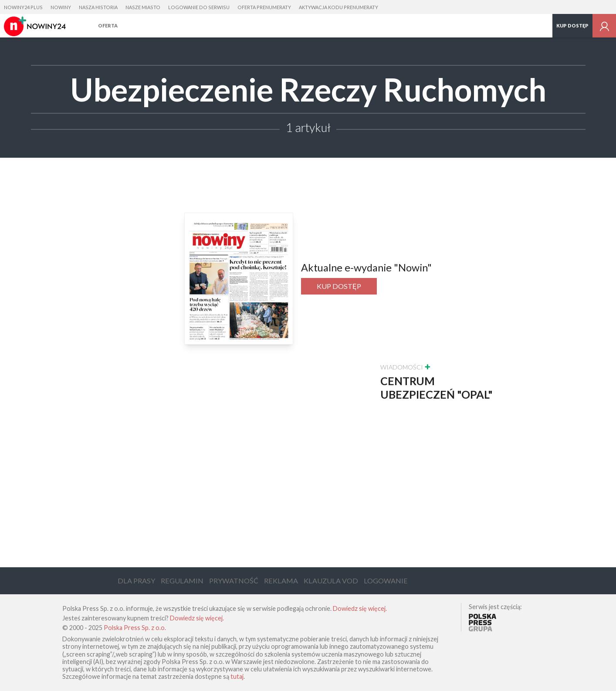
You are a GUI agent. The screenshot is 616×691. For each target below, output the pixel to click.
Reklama (281, 581)
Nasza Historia (98, 7)
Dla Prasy (136, 581)
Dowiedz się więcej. (360, 608)
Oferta (108, 25)
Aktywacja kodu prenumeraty (338, 7)
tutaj (237, 676)
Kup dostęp (572, 25)
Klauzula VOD (331, 581)
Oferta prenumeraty (264, 7)
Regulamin (182, 581)
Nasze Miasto (143, 7)
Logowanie (386, 581)
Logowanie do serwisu (199, 7)
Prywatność (234, 581)
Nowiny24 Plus (23, 7)
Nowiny (61, 7)
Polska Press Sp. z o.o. (135, 628)
